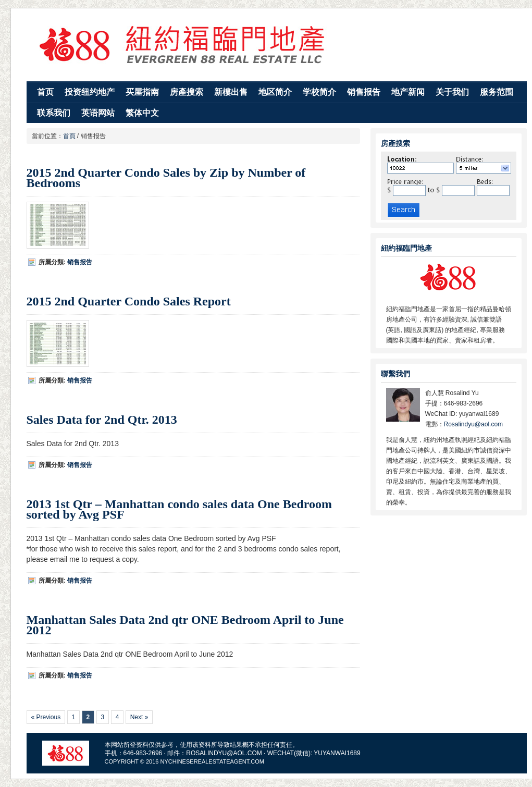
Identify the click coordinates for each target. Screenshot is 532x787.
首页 (45, 92)
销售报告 (364, 92)
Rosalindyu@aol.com (474, 424)
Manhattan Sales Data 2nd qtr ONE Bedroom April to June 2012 (185, 625)
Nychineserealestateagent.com (212, 761)
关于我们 (452, 92)
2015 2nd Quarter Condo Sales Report (129, 301)
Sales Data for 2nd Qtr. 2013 (102, 420)
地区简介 (275, 92)
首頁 (69, 136)
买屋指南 (142, 92)
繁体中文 (142, 113)
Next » (139, 717)
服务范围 (497, 92)
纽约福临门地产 (277, 44)
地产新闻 (408, 92)
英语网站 (98, 113)
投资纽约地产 (90, 92)
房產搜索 (187, 92)
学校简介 (319, 92)
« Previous (46, 717)
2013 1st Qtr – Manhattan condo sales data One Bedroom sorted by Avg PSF (179, 509)
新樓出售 (231, 92)
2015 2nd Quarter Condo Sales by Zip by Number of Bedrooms (166, 178)
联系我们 (54, 113)
